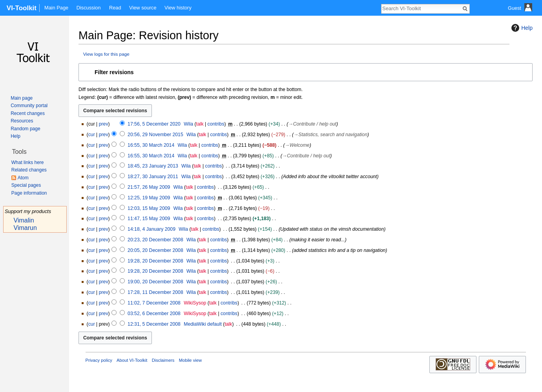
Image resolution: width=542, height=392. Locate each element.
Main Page (56, 8)
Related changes (29, 170)
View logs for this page (106, 54)
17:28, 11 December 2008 (155, 292)
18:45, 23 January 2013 (153, 166)
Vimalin (24, 220)
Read (115, 8)
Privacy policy (99, 360)
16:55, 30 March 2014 (151, 145)
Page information (29, 193)
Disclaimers (163, 360)
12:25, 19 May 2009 (149, 198)
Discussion (89, 8)
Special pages (26, 185)
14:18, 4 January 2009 (151, 229)
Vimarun (25, 228)
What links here (28, 162)
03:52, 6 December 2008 (154, 314)
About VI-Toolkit (132, 360)
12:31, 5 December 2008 (154, 324)
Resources (22, 121)
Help (521, 28)
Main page (22, 98)
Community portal (29, 106)
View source (143, 8)
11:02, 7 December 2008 (154, 303)
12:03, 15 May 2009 (149, 208)
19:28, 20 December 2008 (155, 261)
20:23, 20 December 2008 (155, 240)
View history (178, 8)
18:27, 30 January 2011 (153, 177)
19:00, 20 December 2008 (155, 282)
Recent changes (28, 113)
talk (200, 124)
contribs (216, 124)
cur (92, 135)
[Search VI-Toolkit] (421, 8)
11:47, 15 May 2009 (149, 219)
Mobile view (190, 360)
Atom (23, 178)
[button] (306, 72)
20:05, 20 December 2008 (155, 250)
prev (104, 124)
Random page (25, 129)
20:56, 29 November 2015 (155, 135)
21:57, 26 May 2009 (149, 187)
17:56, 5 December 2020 (154, 124)
